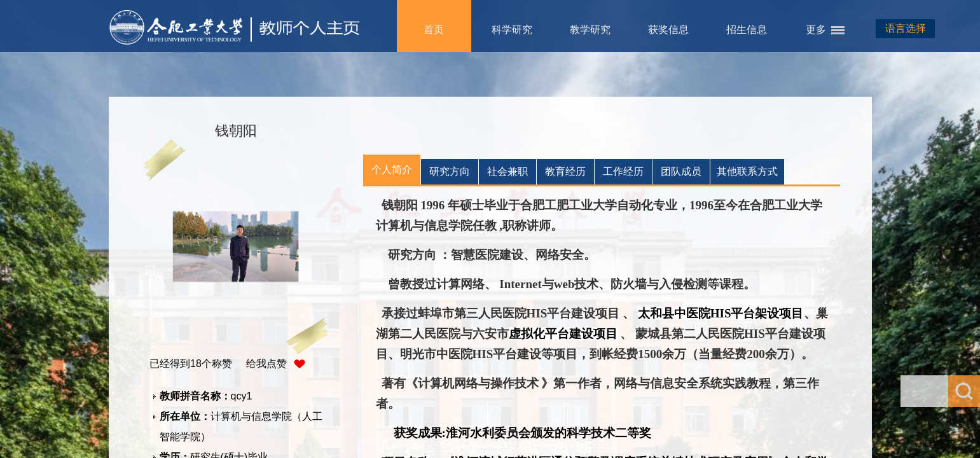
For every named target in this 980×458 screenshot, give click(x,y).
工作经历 (623, 171)
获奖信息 (668, 30)
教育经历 (565, 171)
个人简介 (392, 170)
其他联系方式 (747, 171)
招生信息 (747, 30)
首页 (434, 30)
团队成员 (681, 171)
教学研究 (590, 30)
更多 (816, 30)
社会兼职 (507, 171)
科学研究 (512, 30)
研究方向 (450, 171)
